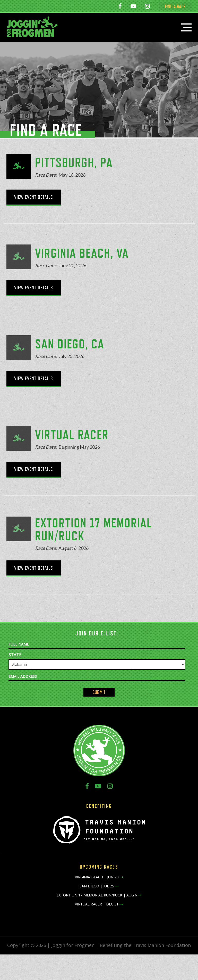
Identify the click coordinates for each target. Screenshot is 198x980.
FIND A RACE (178, 6)
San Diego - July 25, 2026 (69, 7)
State (15, 655)
